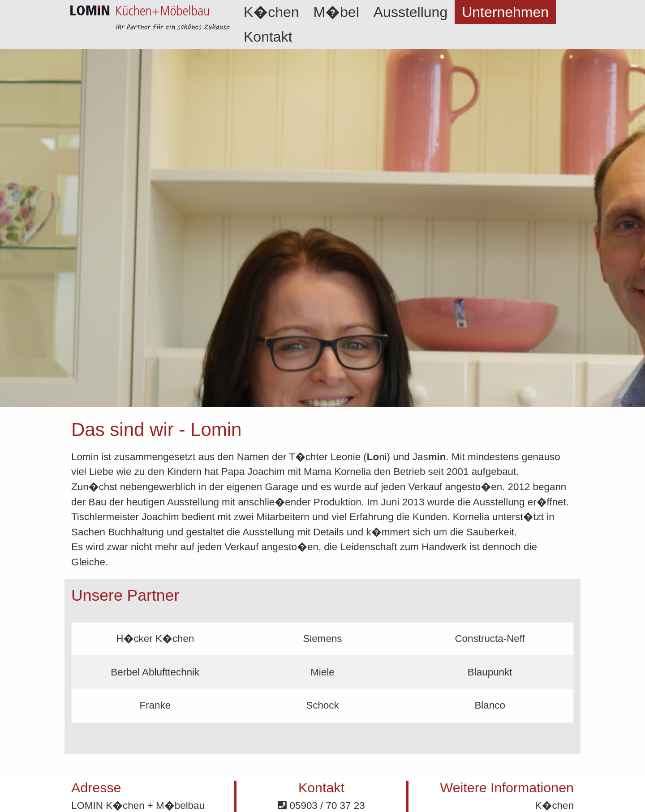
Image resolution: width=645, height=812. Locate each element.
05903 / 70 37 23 (321, 806)
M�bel (336, 12)
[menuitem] (271, 12)
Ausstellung (411, 12)
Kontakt (268, 37)
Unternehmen (505, 12)
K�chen (271, 12)
